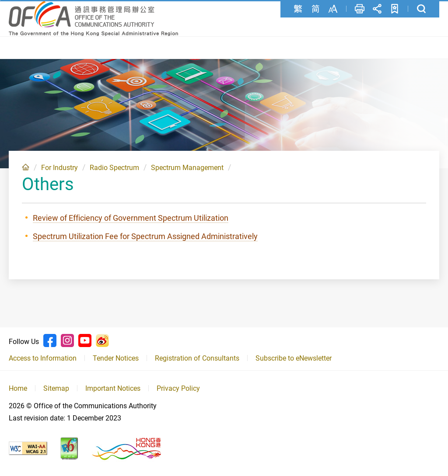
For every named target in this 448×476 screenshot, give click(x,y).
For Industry (59, 168)
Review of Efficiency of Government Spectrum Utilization (131, 218)
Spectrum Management (187, 168)
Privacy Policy (178, 388)
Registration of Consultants (197, 358)
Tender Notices (116, 358)
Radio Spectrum (114, 168)
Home (26, 167)
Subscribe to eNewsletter (294, 358)
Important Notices (113, 388)
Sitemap (56, 388)
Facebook (50, 340)
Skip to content (0, 0)
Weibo (102, 340)
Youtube (85, 340)
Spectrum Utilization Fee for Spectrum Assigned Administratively (145, 236)
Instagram (67, 340)
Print (360, 9)
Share (377, 9)
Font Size (333, 9)
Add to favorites (395, 9)
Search (421, 9)
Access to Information (43, 358)
